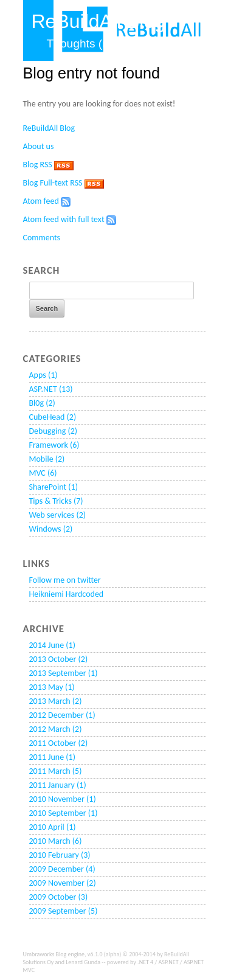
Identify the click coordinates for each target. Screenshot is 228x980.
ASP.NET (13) (51, 389)
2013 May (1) (52, 687)
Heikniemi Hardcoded (67, 594)
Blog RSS (38, 165)
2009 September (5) (64, 911)
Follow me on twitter (65, 580)
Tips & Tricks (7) (56, 501)
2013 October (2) (59, 659)
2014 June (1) (52, 645)
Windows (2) (51, 529)
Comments (42, 238)
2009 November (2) (63, 883)
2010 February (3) (60, 855)
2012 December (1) (62, 715)
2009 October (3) (59, 897)
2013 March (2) (56, 701)
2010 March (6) (56, 841)
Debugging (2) (54, 431)
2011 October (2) (59, 743)
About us (39, 146)
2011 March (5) (56, 771)
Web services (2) (58, 515)
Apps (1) (43, 375)
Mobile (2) (47, 459)
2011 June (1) (52, 757)
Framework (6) (54, 445)
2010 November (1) (63, 799)
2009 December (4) (62, 869)
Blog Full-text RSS (53, 183)
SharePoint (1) (54, 487)
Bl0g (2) (42, 403)
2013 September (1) (64, 673)
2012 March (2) (56, 729)
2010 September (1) (64, 813)
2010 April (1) (53, 827)
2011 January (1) (58, 785)
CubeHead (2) (53, 417)
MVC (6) (43, 473)
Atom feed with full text (64, 219)
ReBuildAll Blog (49, 128)
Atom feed (41, 201)
